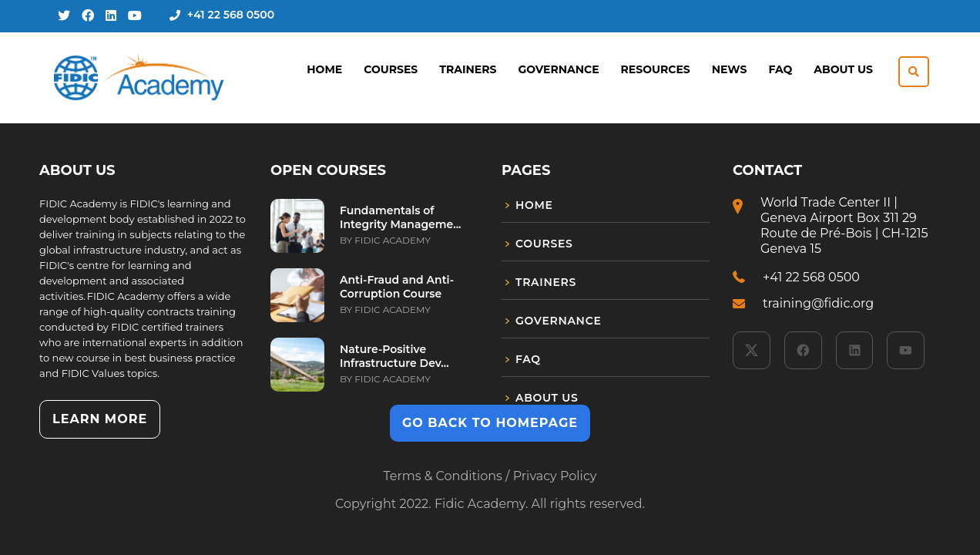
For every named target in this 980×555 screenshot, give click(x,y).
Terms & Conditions (442, 476)
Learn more (100, 419)
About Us (843, 69)
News (730, 69)
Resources (656, 69)
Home (324, 69)
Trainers (468, 69)
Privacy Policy (555, 476)
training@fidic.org (818, 303)
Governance (558, 69)
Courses (391, 69)
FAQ (780, 69)
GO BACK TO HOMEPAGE (490, 423)
